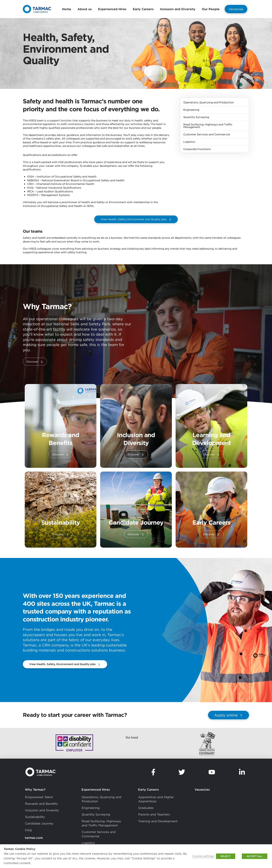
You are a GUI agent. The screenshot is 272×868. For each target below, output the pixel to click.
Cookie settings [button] (203, 856)
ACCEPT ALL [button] (255, 856)
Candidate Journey (136, 522)
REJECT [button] (226, 856)
